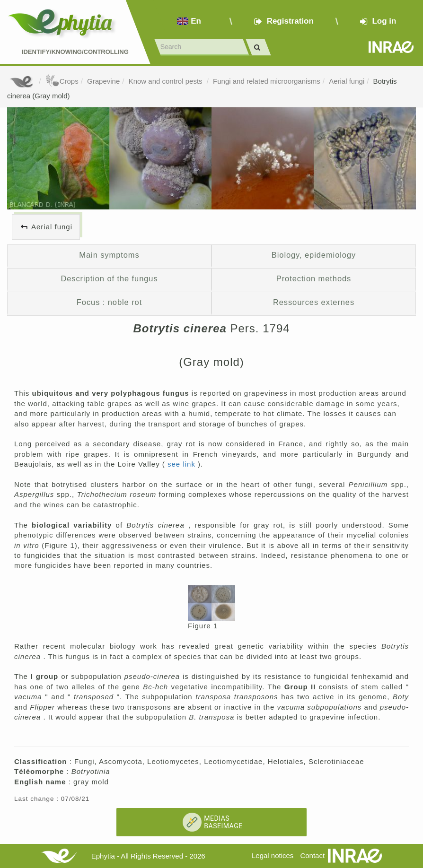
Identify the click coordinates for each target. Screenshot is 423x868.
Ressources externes (314, 302)
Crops (62, 81)
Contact (312, 855)
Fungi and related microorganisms (267, 81)
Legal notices (273, 855)
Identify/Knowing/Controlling (75, 52)
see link (183, 464)
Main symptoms (109, 255)
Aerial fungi (347, 81)
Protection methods (314, 278)
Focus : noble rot (109, 302)
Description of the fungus (109, 278)
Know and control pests (167, 81)
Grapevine (103, 81)
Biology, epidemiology (314, 255)
